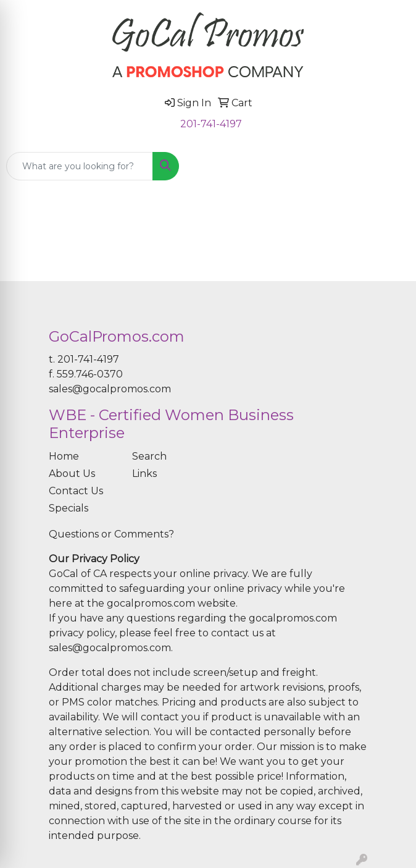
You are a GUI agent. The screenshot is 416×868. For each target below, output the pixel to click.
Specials (69, 508)
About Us (72, 474)
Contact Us (76, 491)
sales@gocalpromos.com (110, 389)
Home (64, 456)
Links (144, 474)
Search (149, 456)
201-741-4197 (211, 124)
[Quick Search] (80, 166)
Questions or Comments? (111, 534)
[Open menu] (391, 166)
